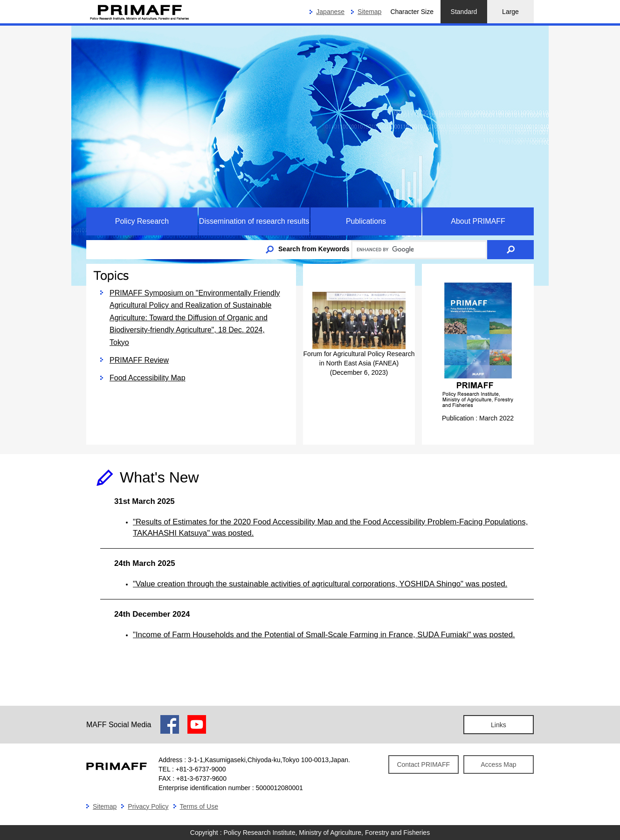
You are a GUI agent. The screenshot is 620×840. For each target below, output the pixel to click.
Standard (464, 12)
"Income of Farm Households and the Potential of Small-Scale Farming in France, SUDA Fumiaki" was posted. (324, 635)
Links (499, 725)
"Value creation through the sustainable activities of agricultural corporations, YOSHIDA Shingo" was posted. (320, 584)
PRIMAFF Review (139, 360)
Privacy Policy (148, 806)
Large (510, 12)
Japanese (330, 12)
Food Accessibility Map (148, 378)
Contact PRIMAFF (423, 764)
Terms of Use (199, 806)
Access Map (498, 764)
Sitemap (369, 12)
